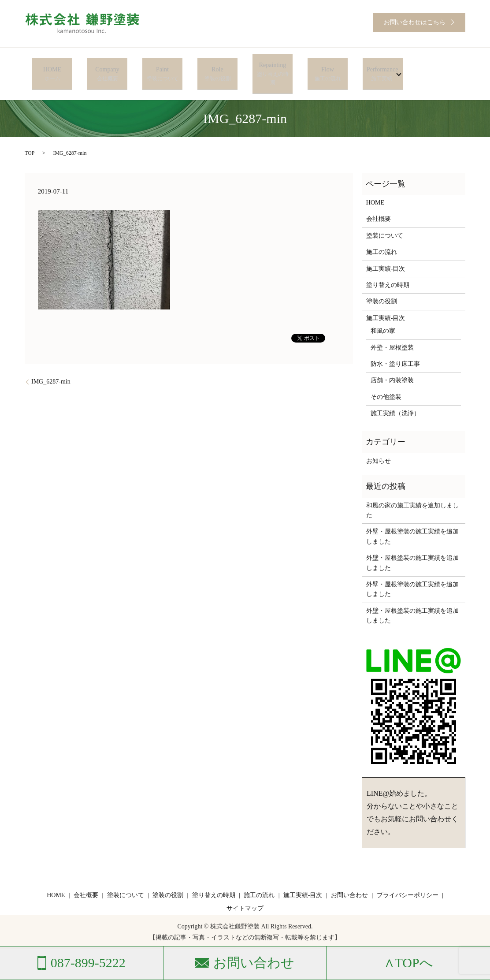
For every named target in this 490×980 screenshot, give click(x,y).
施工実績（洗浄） (395, 395)
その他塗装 (386, 378)
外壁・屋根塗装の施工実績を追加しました (412, 518)
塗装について (385, 217)
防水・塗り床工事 (395, 345)
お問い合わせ (349, 877)
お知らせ (379, 442)
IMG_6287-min (51, 363)
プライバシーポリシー (408, 877)
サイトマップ (245, 890)
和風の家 (383, 313)
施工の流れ (382, 234)
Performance (380, 65)
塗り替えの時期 (388, 267)
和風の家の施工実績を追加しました (412, 492)
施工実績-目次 (386, 250)
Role (217, 65)
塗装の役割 (382, 283)
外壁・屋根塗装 (392, 329)
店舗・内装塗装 (392, 362)
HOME (52, 65)
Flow (328, 65)
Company (107, 65)
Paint (162, 65)
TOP (30, 135)
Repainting (273, 65)
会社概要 (379, 201)
